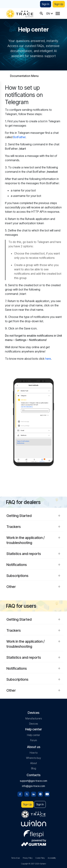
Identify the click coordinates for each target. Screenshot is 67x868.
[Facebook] (20, 794)
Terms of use (16, 858)
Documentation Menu (24, 76)
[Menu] (58, 14)
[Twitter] (27, 794)
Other (33, 587)
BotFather (19, 137)
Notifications (33, 565)
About (33, 763)
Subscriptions (33, 576)
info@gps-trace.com (33, 786)
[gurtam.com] (34, 823)
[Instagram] (40, 794)
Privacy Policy (28, 858)
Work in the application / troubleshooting (33, 540)
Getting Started (33, 516)
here (48, 359)
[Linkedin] (34, 794)
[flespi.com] (34, 833)
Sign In (46, 4)
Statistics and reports (33, 554)
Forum (34, 740)
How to (34, 753)
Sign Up (59, 4)
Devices (33, 724)
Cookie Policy (40, 858)
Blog (34, 768)
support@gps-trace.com (33, 781)
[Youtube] (47, 794)
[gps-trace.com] (20, 13)
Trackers (33, 527)
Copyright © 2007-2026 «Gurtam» (34, 864)
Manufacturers (34, 718)
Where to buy (33, 758)
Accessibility (52, 858)
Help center (33, 735)
